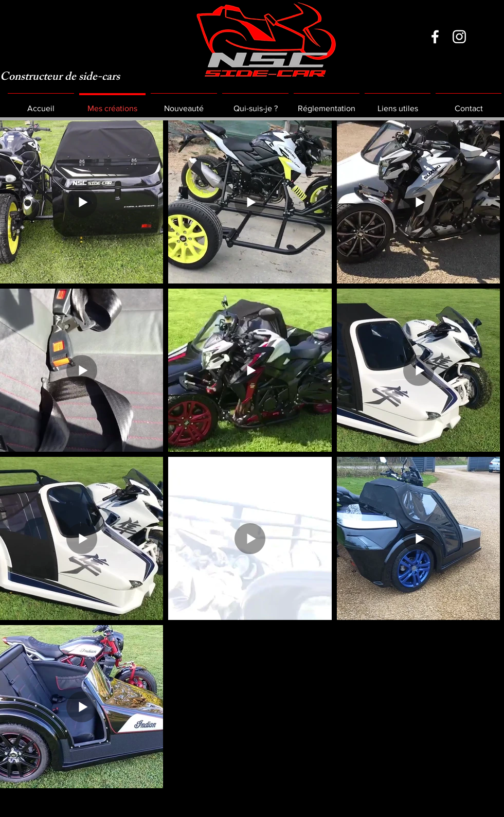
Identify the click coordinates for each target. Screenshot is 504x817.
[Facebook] (435, 37)
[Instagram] (459, 37)
